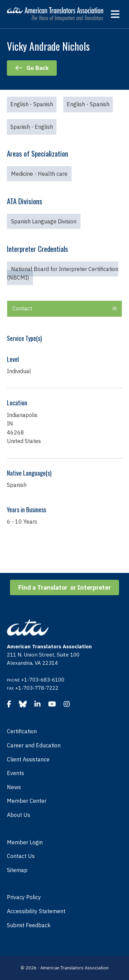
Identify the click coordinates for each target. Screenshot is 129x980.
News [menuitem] (14, 787)
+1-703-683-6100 (43, 680)
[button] (115, 309)
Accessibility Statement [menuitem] (36, 911)
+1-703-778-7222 (37, 688)
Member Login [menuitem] (25, 842)
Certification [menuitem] (22, 731)
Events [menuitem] (15, 773)
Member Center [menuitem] (27, 801)
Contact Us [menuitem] (21, 856)
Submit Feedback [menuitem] (29, 925)
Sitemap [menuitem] (17, 870)
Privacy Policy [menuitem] (24, 897)
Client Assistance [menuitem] (28, 759)
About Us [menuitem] (19, 815)
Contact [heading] (22, 308)
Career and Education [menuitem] (34, 745)
